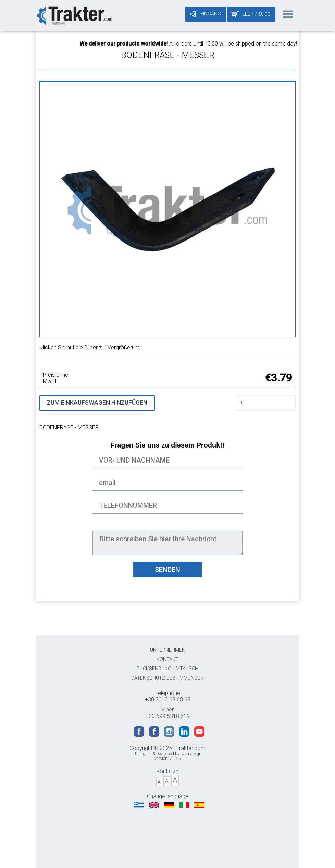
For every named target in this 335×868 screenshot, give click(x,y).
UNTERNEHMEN (168, 650)
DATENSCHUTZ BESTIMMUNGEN (167, 678)
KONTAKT (167, 659)
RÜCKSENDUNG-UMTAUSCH (167, 669)
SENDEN (167, 570)
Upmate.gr (191, 754)
